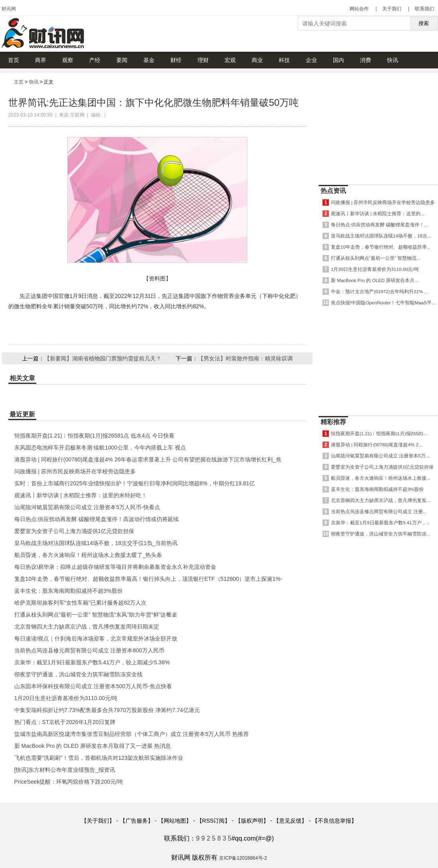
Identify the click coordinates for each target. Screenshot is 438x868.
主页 (19, 82)
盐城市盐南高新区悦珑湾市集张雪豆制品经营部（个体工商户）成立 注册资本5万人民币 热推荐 (132, 734)
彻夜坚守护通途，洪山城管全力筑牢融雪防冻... (381, 534)
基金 (149, 60)
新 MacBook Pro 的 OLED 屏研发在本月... (375, 280)
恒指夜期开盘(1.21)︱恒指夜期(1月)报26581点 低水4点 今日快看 (94, 436)
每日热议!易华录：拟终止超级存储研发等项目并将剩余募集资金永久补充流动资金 (115, 567)
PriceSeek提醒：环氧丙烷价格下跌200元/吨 (69, 782)
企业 (311, 60)
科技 (284, 60)
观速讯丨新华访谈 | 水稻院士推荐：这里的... (378, 213)
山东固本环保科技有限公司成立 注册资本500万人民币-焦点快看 (93, 686)
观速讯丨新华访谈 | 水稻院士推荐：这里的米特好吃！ (81, 495)
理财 (203, 60)
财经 (176, 60)
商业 (257, 60)
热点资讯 (333, 191)
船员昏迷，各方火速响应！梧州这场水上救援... (381, 478)
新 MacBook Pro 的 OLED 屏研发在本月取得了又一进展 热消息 (93, 746)
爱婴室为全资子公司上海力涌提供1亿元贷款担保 (74, 531)
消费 (366, 60)
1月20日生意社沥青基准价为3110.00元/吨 (66, 698)
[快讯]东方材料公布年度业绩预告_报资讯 (65, 770)
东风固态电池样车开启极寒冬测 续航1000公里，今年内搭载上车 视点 (100, 448)
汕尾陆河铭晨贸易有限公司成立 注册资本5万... (380, 456)
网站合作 (359, 9)
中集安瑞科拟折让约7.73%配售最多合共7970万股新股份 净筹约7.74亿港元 (107, 710)
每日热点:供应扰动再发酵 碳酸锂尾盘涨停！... (379, 225)
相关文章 (22, 378)
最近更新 (22, 414)
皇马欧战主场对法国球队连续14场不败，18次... (381, 236)
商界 (41, 60)
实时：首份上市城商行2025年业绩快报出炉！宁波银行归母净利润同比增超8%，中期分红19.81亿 (135, 483)
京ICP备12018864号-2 (243, 858)
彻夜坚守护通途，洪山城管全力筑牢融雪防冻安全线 (78, 674)
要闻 (122, 60)
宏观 (230, 60)
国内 (338, 60)
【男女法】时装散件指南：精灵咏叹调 (245, 358)
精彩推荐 (333, 422)
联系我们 (424, 9)
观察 (68, 60)
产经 (95, 60)
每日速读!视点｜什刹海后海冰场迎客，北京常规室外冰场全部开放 (96, 638)
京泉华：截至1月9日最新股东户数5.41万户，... (380, 523)
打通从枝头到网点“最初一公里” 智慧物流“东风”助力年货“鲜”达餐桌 (96, 615)
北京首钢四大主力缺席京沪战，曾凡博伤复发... (381, 500)
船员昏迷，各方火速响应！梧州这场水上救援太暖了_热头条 (88, 555)
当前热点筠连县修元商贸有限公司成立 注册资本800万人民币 (89, 650)
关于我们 (392, 9)
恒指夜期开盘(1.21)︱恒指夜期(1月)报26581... (379, 433)
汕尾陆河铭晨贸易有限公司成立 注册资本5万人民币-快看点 (87, 507)
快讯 (393, 60)
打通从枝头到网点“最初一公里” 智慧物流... (376, 258)
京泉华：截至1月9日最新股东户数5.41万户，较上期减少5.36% (92, 662)
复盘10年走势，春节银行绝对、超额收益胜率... (381, 247)
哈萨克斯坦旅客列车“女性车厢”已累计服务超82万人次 (81, 603)
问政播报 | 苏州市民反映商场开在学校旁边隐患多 (75, 471)
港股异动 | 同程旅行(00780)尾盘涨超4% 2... (377, 445)
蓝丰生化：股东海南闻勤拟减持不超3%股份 (68, 591)
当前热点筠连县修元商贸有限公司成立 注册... (379, 511)
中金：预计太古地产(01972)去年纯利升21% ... (379, 291)
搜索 (424, 23)
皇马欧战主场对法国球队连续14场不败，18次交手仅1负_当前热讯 (96, 543)
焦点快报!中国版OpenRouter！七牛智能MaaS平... (383, 303)
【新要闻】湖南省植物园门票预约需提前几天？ (103, 358)
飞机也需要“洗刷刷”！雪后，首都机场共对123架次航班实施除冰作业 (99, 758)
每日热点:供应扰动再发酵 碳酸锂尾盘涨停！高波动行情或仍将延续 (97, 519)
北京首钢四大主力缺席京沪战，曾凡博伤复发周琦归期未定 (87, 627)
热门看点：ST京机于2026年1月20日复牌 (65, 722)
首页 (14, 60)
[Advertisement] (378, 589)
